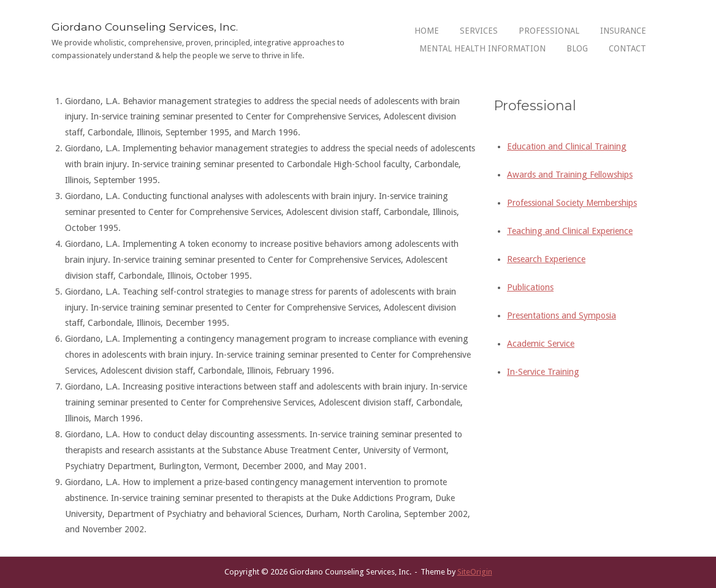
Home (427, 31)
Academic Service (541, 344)
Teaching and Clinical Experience (570, 231)
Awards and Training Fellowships (570, 175)
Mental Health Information (482, 48)
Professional (549, 31)
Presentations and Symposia (562, 315)
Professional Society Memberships (572, 203)
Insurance (623, 31)
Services (479, 31)
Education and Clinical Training (567, 146)
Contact (627, 48)
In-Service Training (543, 372)
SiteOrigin (475, 572)
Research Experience (546, 259)
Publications (530, 287)
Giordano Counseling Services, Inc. (145, 27)
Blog (577, 48)
